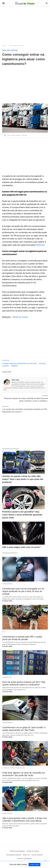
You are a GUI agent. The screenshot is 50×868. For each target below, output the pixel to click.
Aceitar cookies (34, 865)
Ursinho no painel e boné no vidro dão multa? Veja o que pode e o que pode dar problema (23, 479)
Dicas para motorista (16, 46)
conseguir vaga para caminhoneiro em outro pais (19, 363)
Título (4, 46)
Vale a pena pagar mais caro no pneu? (21, 547)
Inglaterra (14, 366)
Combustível (7, 677)
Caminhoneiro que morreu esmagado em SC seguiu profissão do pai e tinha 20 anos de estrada (23, 591)
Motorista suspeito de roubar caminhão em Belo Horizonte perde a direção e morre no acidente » (26, 399)
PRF (4, 632)
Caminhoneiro (7, 584)
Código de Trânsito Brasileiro (14, 768)
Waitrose (40, 245)
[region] (25, 24)
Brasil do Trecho (21, 317)
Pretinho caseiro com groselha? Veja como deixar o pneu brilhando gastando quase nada (22, 515)
